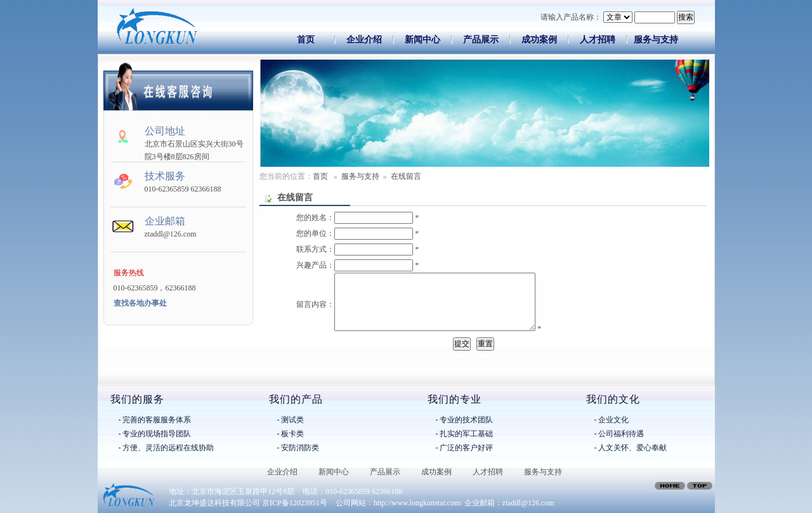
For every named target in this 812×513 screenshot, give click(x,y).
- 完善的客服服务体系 (155, 420)
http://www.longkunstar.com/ (418, 503)
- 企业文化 (612, 420)
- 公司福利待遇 (619, 434)
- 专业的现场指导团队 (155, 434)
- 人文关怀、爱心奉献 (631, 448)
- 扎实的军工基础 (465, 434)
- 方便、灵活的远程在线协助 (167, 448)
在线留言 (406, 176)
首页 (306, 40)
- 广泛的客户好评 (465, 448)
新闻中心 (422, 40)
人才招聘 (598, 40)
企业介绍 (364, 40)
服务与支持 (656, 40)
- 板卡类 (291, 434)
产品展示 (481, 40)
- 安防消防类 (298, 448)
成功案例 (539, 40)
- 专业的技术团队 (465, 420)
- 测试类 (291, 420)
